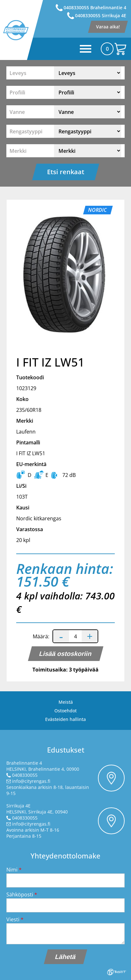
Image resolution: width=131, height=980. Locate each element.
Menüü (71, 49)
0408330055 (25, 775)
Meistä (66, 702)
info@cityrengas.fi (31, 781)
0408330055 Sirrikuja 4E (101, 15)
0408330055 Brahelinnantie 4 (95, 7)
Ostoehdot (65, 711)
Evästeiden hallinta (65, 719)
